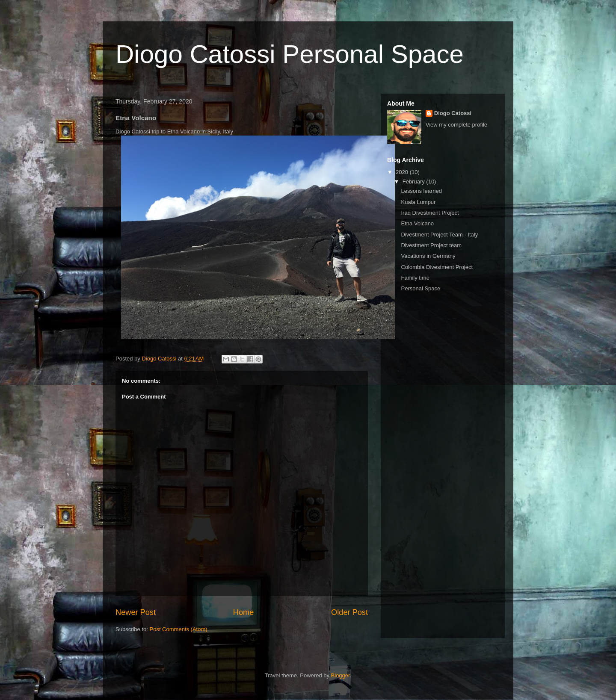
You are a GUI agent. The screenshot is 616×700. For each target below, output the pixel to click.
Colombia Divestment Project (437, 267)
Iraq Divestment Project (430, 213)
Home (244, 612)
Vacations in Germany (428, 256)
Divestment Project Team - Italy (439, 235)
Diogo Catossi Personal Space (290, 54)
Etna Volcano (417, 223)
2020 (403, 172)
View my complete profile (456, 125)
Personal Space (421, 288)
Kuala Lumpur (418, 202)
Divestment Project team (431, 245)
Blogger (341, 675)
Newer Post (136, 612)
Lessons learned (421, 191)
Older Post (349, 612)
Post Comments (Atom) (179, 629)
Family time (415, 278)
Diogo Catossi (453, 113)
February (415, 182)
